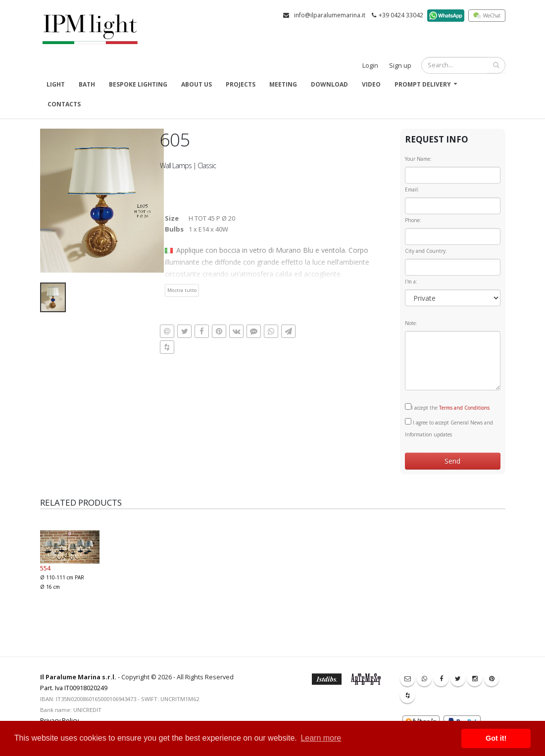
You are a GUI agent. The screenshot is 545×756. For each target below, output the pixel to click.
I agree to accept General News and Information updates (449, 428)
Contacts (64, 104)
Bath (87, 84)
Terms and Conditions (464, 408)
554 (45, 568)
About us (197, 84)
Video (371, 84)
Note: (411, 323)
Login (370, 66)
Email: (412, 189)
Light (56, 84)
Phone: (413, 220)
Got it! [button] (496, 738)
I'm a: (411, 282)
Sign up (400, 66)
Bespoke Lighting (138, 84)
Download (329, 84)
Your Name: (418, 159)
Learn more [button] (321, 738)
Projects (241, 84)
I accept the (447, 407)
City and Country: (426, 251)
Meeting (283, 84)
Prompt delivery (423, 84)
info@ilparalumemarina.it (330, 15)
